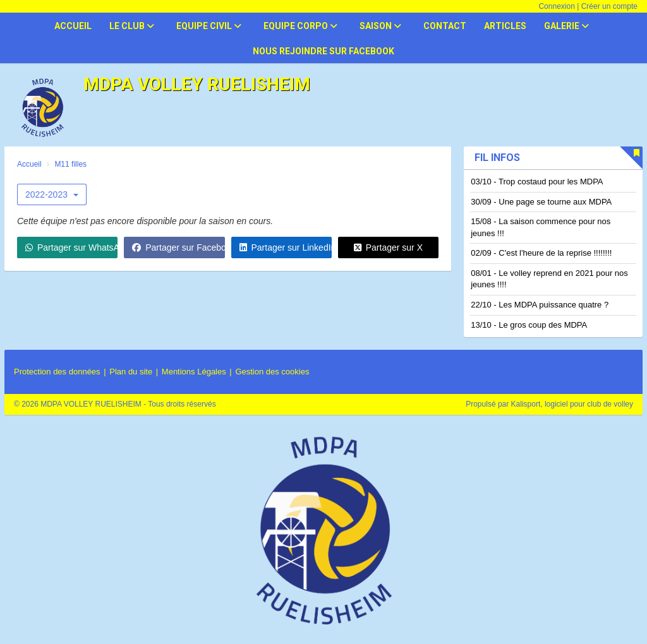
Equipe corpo (300, 26)
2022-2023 (52, 194)
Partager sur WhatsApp (71, 247)
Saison (380, 26)
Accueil (73, 26)
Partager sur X (388, 247)
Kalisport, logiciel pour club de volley (572, 404)
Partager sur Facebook (178, 247)
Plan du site (131, 372)
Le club (132, 26)
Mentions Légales (194, 372)
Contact (445, 26)
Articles (505, 26)
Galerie (566, 26)
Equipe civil (209, 26)
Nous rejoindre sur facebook (323, 51)
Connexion (556, 6)
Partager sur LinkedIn (286, 247)
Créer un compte (609, 6)
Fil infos (497, 158)
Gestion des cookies (272, 372)
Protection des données (57, 372)
